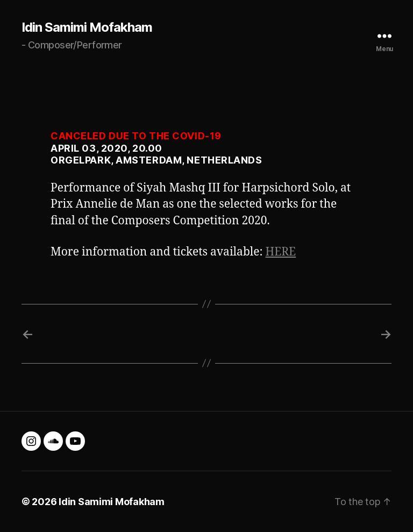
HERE (281, 252)
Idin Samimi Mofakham (87, 27)
